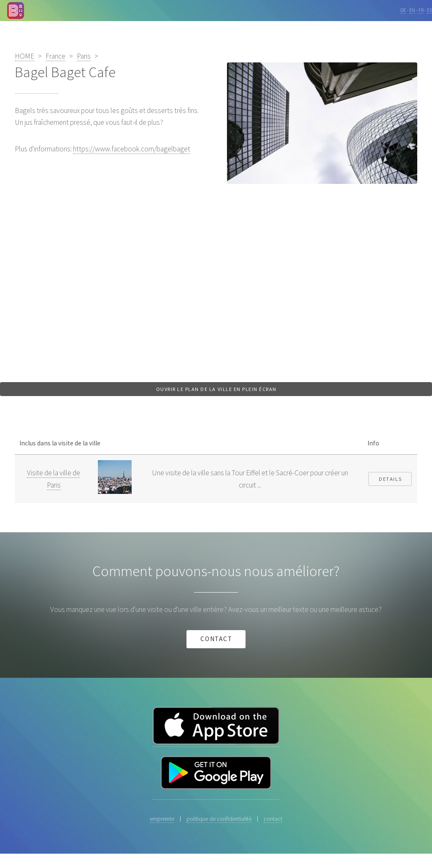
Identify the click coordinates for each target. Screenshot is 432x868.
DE (403, 10)
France (55, 56)
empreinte (162, 819)
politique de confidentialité (219, 819)
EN (412, 10)
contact (217, 639)
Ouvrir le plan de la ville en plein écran (216, 389)
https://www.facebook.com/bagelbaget (132, 149)
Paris (84, 56)
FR (421, 10)
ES (429, 10)
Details (390, 479)
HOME (24, 56)
